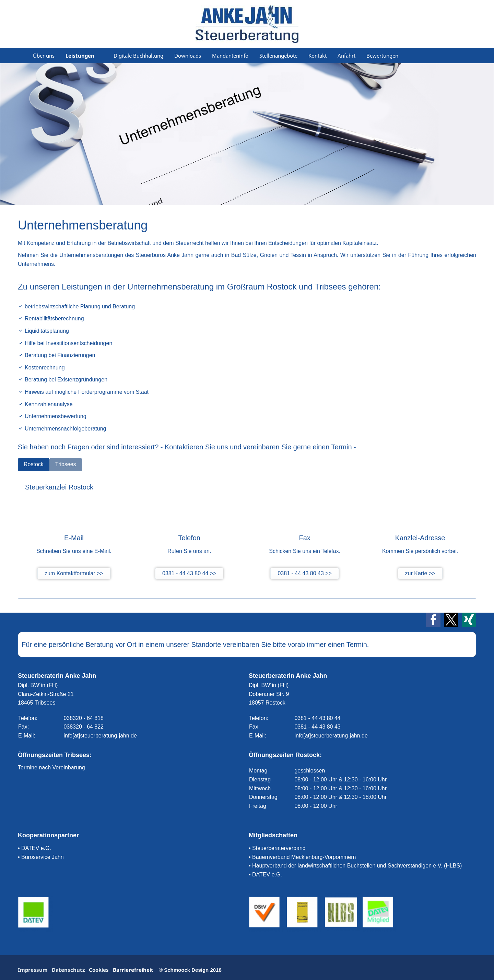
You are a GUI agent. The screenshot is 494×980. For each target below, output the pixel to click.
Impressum (33, 970)
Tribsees (66, 464)
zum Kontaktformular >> (74, 573)
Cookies (99, 970)
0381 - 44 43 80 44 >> (189, 573)
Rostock (34, 464)
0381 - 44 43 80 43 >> (304, 573)
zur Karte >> (420, 573)
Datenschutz (68, 970)
